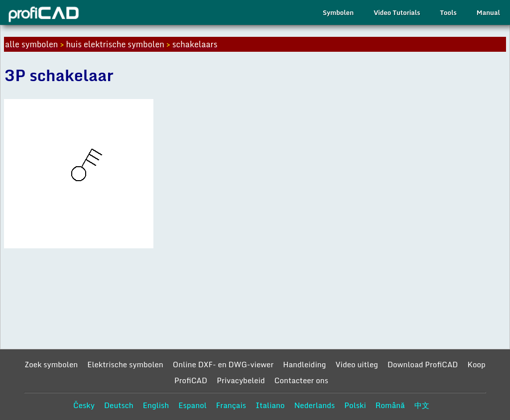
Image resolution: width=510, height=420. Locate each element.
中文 (422, 405)
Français (231, 405)
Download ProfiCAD (423, 364)
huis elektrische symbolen (115, 44)
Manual (488, 12)
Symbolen (338, 12)
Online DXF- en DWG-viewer (223, 364)
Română (390, 405)
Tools (448, 12)
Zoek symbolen (51, 364)
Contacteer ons (301, 380)
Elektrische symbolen (125, 364)
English (156, 405)
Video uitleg (357, 364)
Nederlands (315, 405)
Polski (355, 405)
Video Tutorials (397, 12)
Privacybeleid (241, 380)
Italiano (270, 405)
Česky (84, 405)
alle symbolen (31, 44)
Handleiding (304, 364)
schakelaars (195, 44)
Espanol (192, 405)
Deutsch (119, 405)
